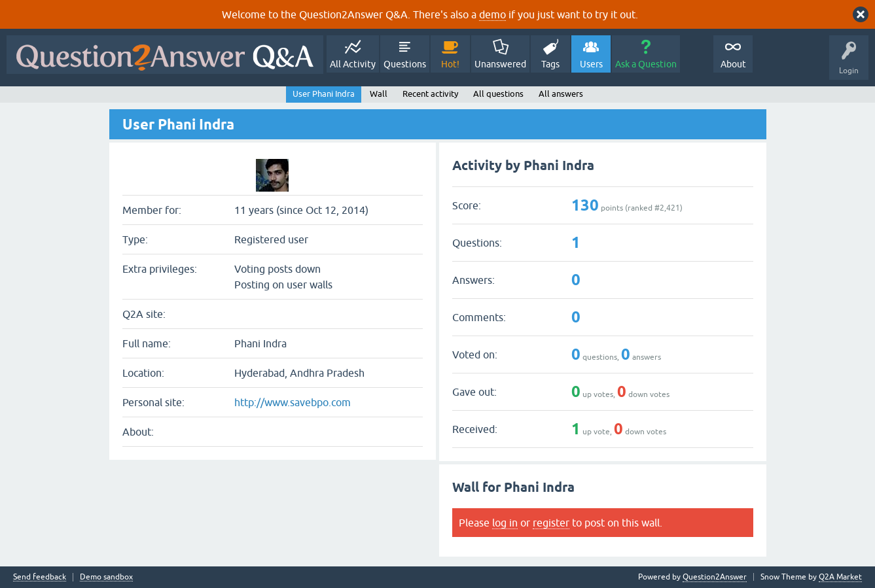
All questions (498, 94)
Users (591, 64)
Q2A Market (840, 577)
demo (492, 14)
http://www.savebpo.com (293, 402)
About (733, 64)
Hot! (450, 64)
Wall (379, 94)
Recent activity (430, 94)
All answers (561, 94)
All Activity (353, 64)
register (551, 523)
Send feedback (40, 577)
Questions (405, 64)
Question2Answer (715, 577)
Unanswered (500, 64)
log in (505, 523)
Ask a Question (646, 64)
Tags (550, 64)
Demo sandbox (106, 577)
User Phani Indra (324, 94)
